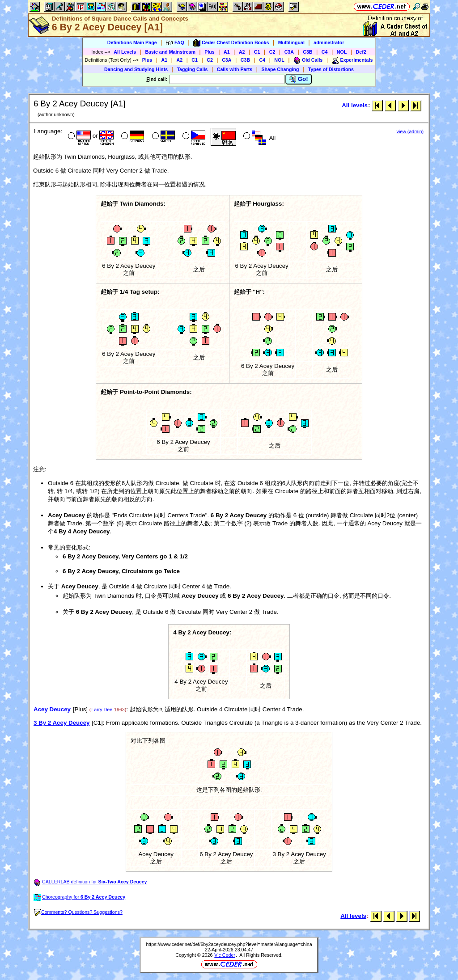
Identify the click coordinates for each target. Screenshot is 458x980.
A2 (242, 52)
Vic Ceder (225, 955)
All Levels (125, 52)
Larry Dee (102, 710)
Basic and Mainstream (170, 52)
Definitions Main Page (132, 42)
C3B (307, 52)
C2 (272, 52)
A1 (227, 52)
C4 (325, 52)
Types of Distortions (331, 69)
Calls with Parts (235, 69)
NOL (342, 52)
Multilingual (291, 42)
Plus (210, 52)
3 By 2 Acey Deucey (61, 723)
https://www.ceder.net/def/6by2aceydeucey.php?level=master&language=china (229, 944)
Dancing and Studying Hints (136, 69)
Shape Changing (280, 69)
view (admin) (410, 131)
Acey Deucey (52, 709)
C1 (257, 52)
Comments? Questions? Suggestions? (78, 912)
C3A (289, 52)
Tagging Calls (192, 69)
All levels (355, 105)
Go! (299, 79)
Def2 (361, 52)
